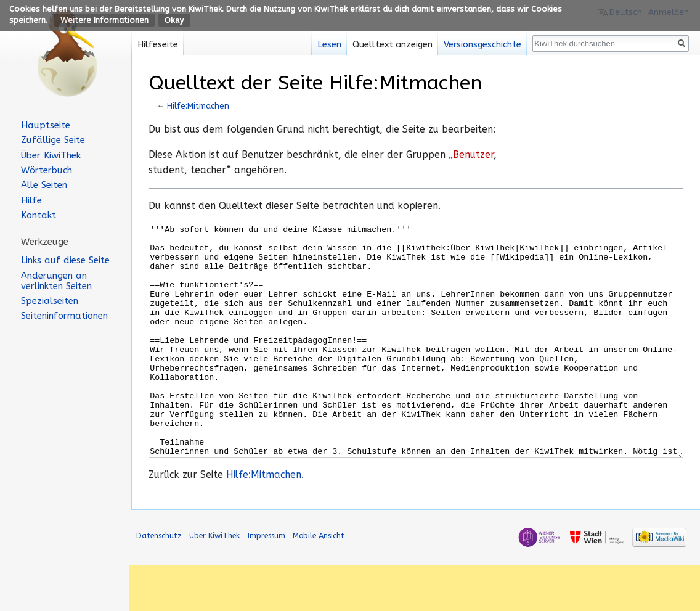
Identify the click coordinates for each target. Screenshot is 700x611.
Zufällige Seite (53, 140)
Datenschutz (159, 582)
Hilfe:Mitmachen (198, 106)
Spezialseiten (50, 301)
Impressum (267, 582)
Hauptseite (46, 125)
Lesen (329, 45)
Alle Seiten (44, 185)
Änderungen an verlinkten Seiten (56, 281)
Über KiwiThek (51, 155)
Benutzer (473, 155)
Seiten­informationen (64, 316)
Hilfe (31, 200)
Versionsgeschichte (482, 45)
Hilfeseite (158, 45)
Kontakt (39, 215)
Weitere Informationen (104, 20)
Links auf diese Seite (65, 260)
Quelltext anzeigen (393, 45)
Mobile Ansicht (319, 582)
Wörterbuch (47, 170)
